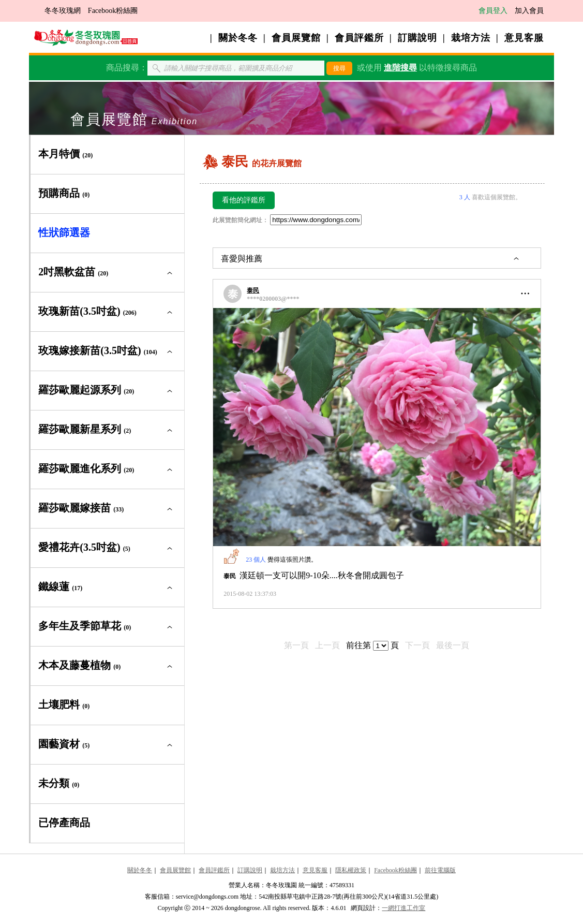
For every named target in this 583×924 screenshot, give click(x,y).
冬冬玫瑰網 (63, 11)
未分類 (59, 783)
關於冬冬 (238, 38)
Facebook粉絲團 (113, 11)
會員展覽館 (296, 38)
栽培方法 (471, 38)
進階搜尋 (400, 68)
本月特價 (65, 154)
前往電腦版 (440, 870)
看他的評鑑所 (244, 200)
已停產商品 (64, 823)
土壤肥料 (64, 705)
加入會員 (529, 11)
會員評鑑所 (359, 38)
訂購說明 (417, 38)
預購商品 (64, 193)
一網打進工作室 (403, 908)
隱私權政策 (351, 870)
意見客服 (524, 38)
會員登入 (493, 11)
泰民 (253, 290)
